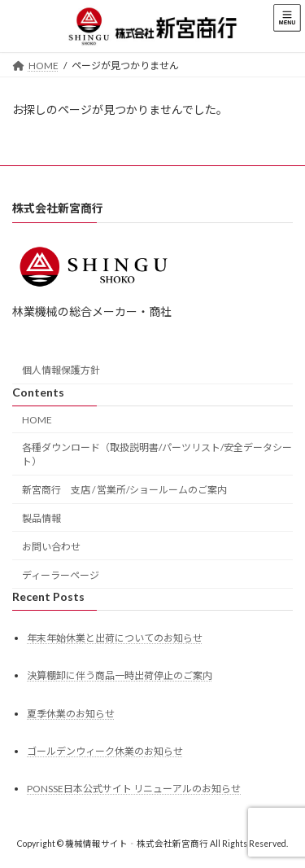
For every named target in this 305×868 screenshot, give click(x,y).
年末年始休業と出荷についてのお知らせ (115, 638)
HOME (37, 419)
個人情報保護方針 (61, 370)
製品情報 (41, 518)
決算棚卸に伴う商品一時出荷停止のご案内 (120, 675)
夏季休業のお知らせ (71, 713)
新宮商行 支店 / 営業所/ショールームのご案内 (124, 490)
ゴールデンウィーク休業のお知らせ (105, 751)
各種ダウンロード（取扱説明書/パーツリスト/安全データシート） (157, 454)
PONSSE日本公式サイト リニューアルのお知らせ (134, 789)
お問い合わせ (51, 547)
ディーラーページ (61, 574)
